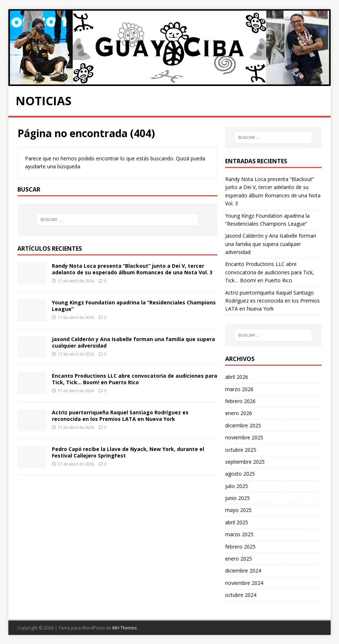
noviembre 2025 (244, 437)
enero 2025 (239, 559)
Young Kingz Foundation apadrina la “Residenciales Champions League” (134, 306)
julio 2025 (237, 486)
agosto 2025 (240, 474)
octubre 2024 (241, 595)
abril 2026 (237, 377)
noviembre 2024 (244, 583)
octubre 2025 (241, 450)
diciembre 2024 (243, 571)
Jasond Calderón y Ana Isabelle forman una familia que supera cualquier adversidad (133, 342)
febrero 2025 (240, 547)
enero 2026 (239, 413)
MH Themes (125, 628)
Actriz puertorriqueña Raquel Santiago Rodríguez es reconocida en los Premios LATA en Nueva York (120, 416)
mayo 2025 (238, 510)
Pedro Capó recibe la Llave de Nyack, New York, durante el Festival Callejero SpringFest (128, 452)
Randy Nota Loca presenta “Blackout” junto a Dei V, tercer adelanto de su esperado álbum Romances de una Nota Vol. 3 (132, 269)
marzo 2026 (239, 389)
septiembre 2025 (245, 462)
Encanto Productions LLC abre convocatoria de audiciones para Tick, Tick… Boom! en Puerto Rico (135, 379)
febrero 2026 (240, 401)
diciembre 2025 (243, 425)
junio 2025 (237, 498)
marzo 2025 (239, 534)
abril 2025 (237, 522)
